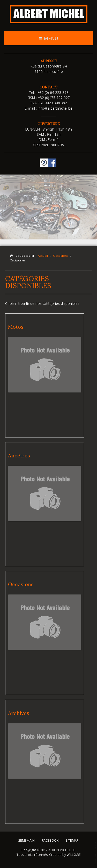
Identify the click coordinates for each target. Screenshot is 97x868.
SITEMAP (72, 840)
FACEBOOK (50, 840)
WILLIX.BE (74, 854)
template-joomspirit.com (96, 853)
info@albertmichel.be (55, 108)
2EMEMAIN (27, 840)
